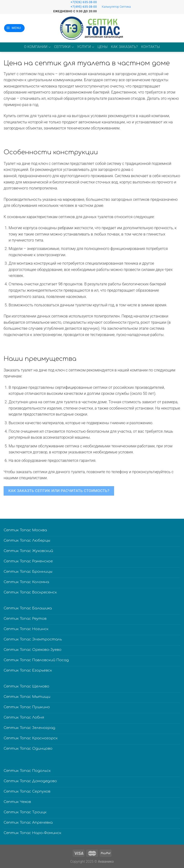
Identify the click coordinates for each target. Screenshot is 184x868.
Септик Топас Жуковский (28, 551)
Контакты (150, 47)
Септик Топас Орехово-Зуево (33, 650)
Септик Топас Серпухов (27, 791)
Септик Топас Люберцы (27, 541)
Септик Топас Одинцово (28, 749)
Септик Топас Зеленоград (29, 728)
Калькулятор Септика (116, 7)
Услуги (86, 47)
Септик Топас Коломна (26, 582)
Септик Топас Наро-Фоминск (32, 833)
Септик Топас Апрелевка (28, 823)
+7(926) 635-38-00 (84, 2)
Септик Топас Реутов (25, 619)
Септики (64, 47)
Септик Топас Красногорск (31, 738)
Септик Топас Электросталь (33, 639)
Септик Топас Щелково (26, 686)
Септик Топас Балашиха (28, 608)
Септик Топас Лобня (24, 717)
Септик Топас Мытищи (27, 697)
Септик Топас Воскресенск (30, 592)
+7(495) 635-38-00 (84, 7)
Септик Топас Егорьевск (28, 670)
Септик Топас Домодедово (30, 781)
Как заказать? (124, 47)
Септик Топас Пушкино (27, 707)
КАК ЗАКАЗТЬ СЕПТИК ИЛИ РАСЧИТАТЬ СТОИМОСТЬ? (59, 491)
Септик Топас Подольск (27, 771)
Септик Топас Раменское (28, 561)
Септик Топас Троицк (25, 812)
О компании (37, 47)
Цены (103, 47)
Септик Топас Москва (25, 530)
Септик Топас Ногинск (26, 629)
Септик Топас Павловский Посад (36, 660)
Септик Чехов (17, 802)
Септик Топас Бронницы (28, 572)
